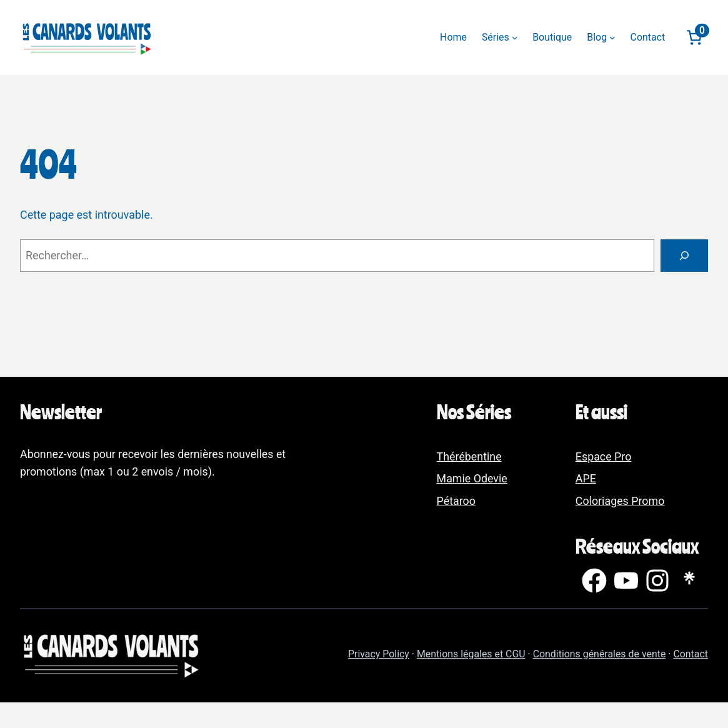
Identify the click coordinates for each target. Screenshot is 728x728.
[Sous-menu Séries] (515, 37)
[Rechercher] (684, 256)
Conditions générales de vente (600, 654)
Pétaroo (456, 501)
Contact (691, 654)
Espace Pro (604, 456)
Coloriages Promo (620, 501)
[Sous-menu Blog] (612, 37)
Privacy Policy (379, 654)
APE (586, 478)
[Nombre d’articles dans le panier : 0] (694, 37)
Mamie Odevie (472, 478)
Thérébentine (469, 456)
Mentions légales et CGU (471, 654)
